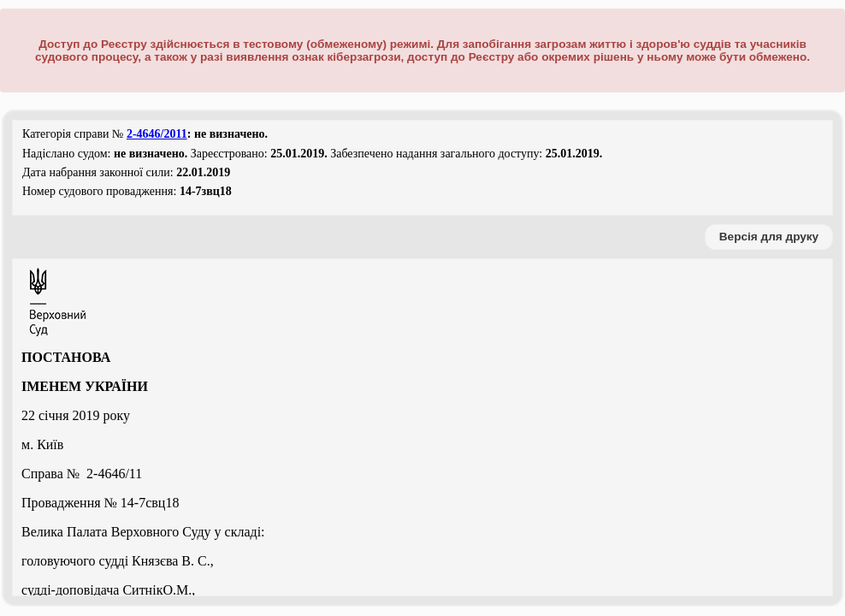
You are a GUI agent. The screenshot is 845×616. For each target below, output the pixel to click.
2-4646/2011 (157, 134)
